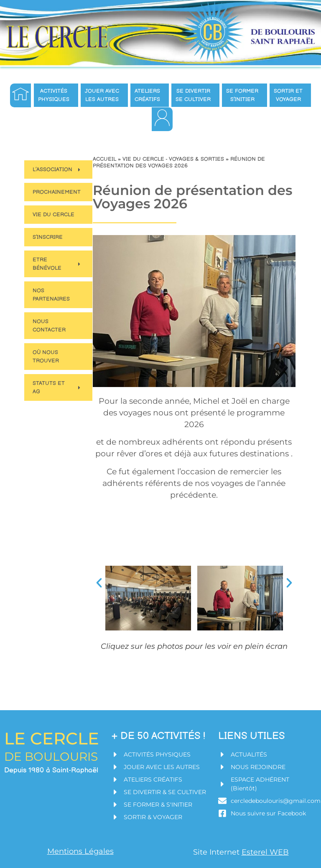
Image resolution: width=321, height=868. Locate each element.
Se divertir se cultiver (195, 95)
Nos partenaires (51, 295)
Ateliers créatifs (149, 95)
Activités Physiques (56, 95)
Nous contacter (49, 326)
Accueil (104, 159)
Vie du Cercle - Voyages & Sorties (173, 159)
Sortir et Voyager (290, 95)
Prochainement (57, 192)
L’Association (57, 170)
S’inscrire (48, 237)
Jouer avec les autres (104, 95)
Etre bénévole (57, 264)
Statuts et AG (57, 387)
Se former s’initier (244, 95)
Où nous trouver (46, 357)
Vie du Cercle (53, 215)
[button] (99, 583)
